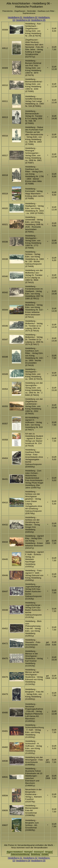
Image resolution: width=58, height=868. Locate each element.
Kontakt (45, 854)
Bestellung (35, 854)
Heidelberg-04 (23, 20)
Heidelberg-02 (30, 17)
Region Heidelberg (15, 852)
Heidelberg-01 (15, 17)
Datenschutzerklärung (20, 854)
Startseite (28, 852)
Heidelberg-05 (38, 20)
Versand (49, 852)
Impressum (39, 852)
